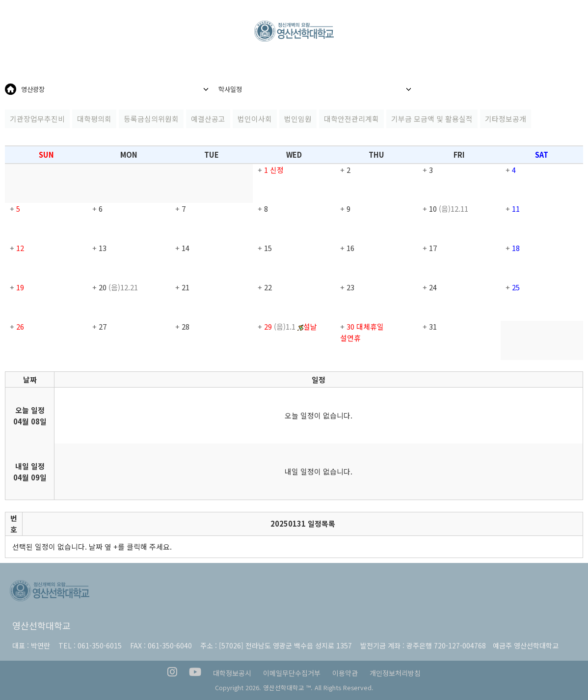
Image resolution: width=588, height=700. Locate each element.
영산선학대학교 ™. (288, 687)
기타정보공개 (506, 119)
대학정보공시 (232, 673)
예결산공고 (208, 119)
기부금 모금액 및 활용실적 (432, 119)
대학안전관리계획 (351, 119)
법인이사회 (255, 119)
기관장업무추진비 (37, 119)
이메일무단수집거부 (292, 673)
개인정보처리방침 (395, 673)
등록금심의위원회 (151, 119)
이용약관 (345, 673)
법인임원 (298, 119)
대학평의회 (94, 119)
